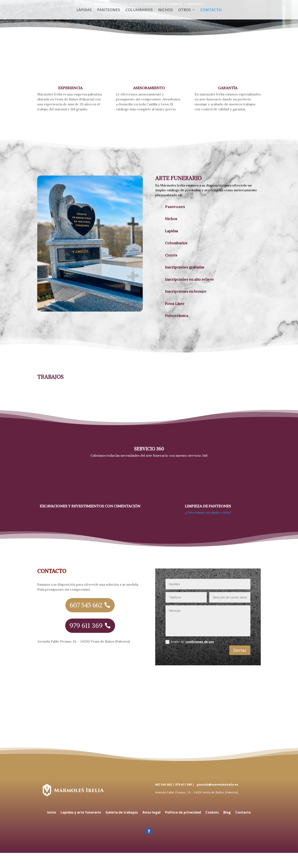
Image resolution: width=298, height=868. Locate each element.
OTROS (184, 10)
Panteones (175, 207)
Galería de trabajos (122, 813)
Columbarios (176, 243)
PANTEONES (109, 10)
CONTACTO (211, 10)
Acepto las (190, 642)
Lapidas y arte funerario (81, 813)
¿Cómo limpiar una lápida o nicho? (208, 512)
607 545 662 (86, 605)
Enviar (240, 650)
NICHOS (165, 10)
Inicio (52, 813)
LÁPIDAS (84, 10)
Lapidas (171, 231)
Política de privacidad (183, 813)
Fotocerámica (177, 316)
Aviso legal (151, 813)
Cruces (171, 255)
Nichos (171, 219)
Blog (227, 813)
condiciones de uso (200, 642)
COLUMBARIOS (139, 10)
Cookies (212, 813)
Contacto (243, 813)
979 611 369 (86, 626)
